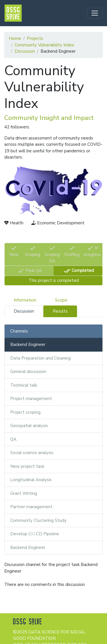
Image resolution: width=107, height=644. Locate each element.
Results (60, 311)
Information (25, 300)
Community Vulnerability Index (44, 45)
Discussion (25, 51)
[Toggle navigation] (95, 13)
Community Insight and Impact (49, 118)
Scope (61, 300)
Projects (35, 38)
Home (15, 38)
